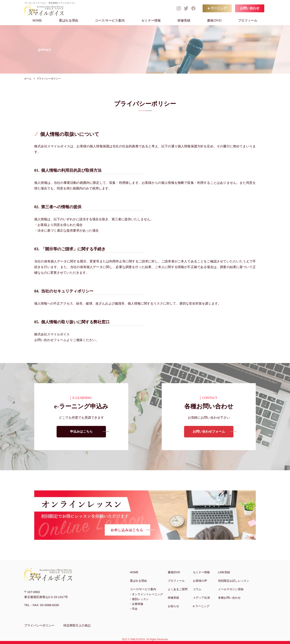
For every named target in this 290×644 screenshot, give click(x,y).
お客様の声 (200, 581)
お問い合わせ (250, 8)
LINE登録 (224, 572)
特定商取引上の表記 (77, 625)
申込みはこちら (81, 432)
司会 (135, 609)
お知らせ (173, 606)
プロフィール (248, 20)
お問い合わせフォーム (209, 432)
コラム (197, 589)
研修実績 (184, 20)
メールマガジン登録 (231, 589)
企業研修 (138, 604)
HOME (37, 20)
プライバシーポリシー (39, 625)
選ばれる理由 (68, 20)
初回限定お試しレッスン (234, 581)
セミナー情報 (151, 20)
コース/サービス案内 (110, 20)
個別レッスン (140, 599)
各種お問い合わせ (229, 598)
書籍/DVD (214, 20)
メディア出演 (201, 598)
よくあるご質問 (178, 589)
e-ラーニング (217, 8)
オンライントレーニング (147, 594)
